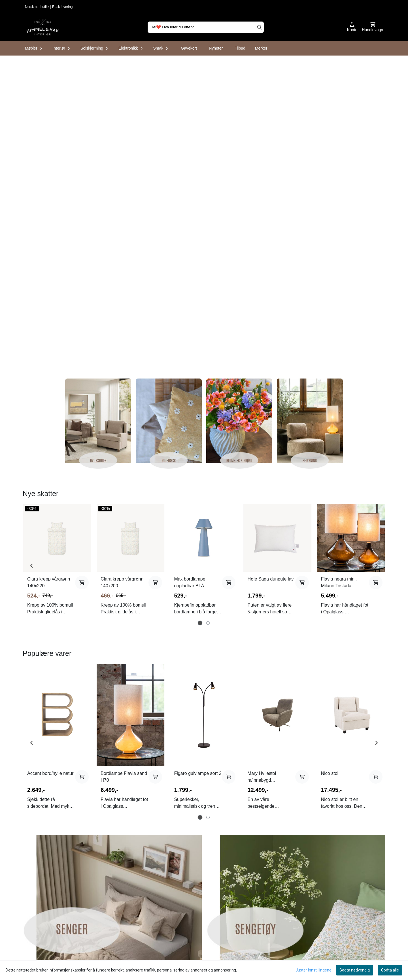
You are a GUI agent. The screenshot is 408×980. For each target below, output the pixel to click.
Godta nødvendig (355, 970)
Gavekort (189, 48)
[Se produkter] (98, 262)
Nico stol (330, 611)
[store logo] (43, 27)
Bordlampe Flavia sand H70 (124, 615)
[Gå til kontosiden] (352, 27)
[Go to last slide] (32, 404)
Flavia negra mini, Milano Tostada (339, 420)
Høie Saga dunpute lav (271, 417)
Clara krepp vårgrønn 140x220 (49, 420)
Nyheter (216, 48)
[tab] (200, 461)
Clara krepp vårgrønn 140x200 (122, 420)
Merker (261, 48)
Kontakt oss (123, 933)
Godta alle (390, 970)
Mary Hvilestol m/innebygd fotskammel (262, 615)
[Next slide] (376, 404)
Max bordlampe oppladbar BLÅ (190, 420)
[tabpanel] (57, 401)
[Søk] (206, 27)
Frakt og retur (125, 954)
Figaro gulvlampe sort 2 (198, 611)
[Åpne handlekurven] (372, 27)
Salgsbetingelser (127, 943)
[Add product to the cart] (82, 420)
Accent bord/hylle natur (50, 611)
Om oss (120, 923)
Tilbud (240, 48)
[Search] (260, 27)
